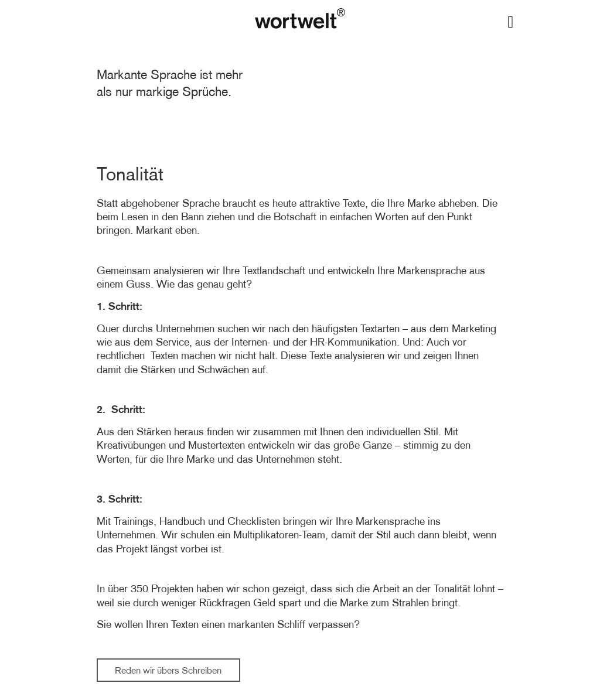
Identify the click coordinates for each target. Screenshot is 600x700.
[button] (510, 22)
